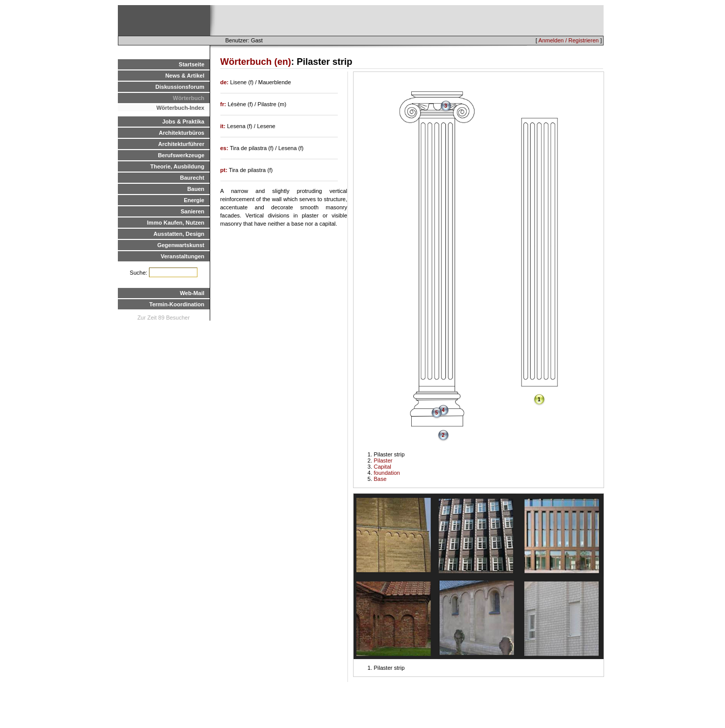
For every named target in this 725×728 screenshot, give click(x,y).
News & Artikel (185, 76)
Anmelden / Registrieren (568, 40)
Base (380, 479)
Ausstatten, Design (179, 234)
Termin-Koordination (177, 304)
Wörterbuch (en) (256, 62)
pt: (225, 170)
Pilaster (383, 460)
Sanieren (192, 211)
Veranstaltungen (183, 256)
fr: (224, 104)
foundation (387, 473)
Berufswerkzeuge (181, 155)
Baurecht (192, 178)
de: (226, 82)
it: (224, 126)
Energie (194, 200)
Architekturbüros (181, 133)
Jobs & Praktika (183, 122)
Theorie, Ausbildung (178, 166)
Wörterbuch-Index (180, 108)
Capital (383, 467)
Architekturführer (181, 144)
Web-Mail (192, 293)
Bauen (196, 189)
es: (225, 148)
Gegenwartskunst (181, 245)
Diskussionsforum (180, 87)
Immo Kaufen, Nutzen (176, 223)
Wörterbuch (189, 98)
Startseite (191, 64)
